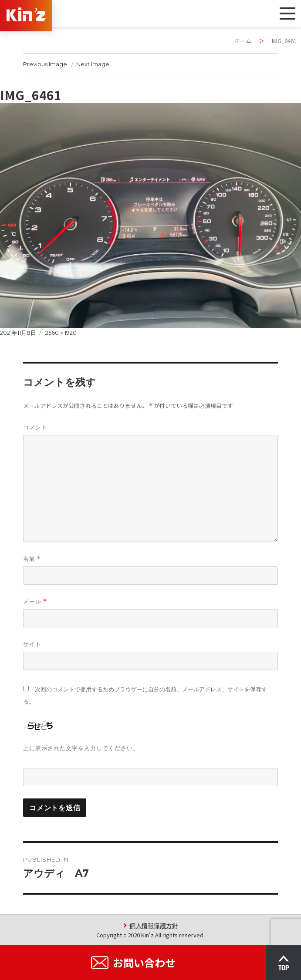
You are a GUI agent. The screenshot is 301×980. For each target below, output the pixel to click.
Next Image (93, 64)
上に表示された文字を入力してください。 (81, 748)
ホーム (243, 41)
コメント (35, 427)
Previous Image (45, 64)
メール (35, 601)
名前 (32, 559)
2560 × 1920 (61, 333)
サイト (32, 644)
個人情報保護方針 (154, 925)
